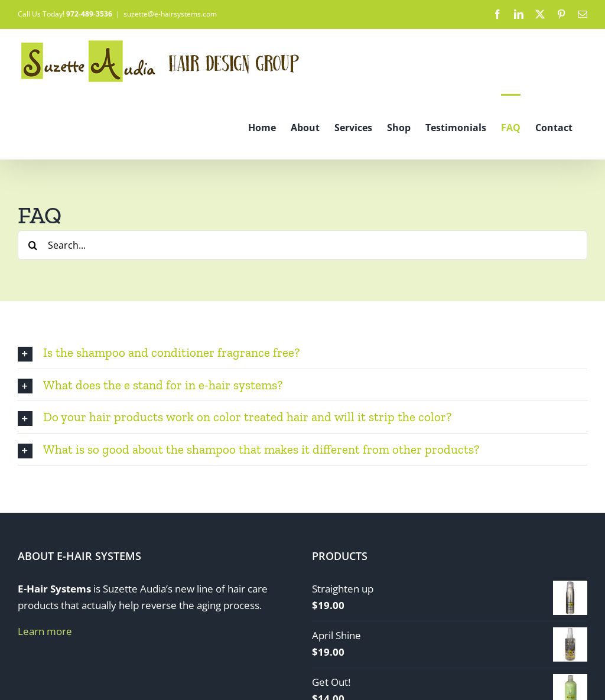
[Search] (32, 245)
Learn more (45, 631)
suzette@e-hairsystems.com (170, 14)
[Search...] (302, 245)
